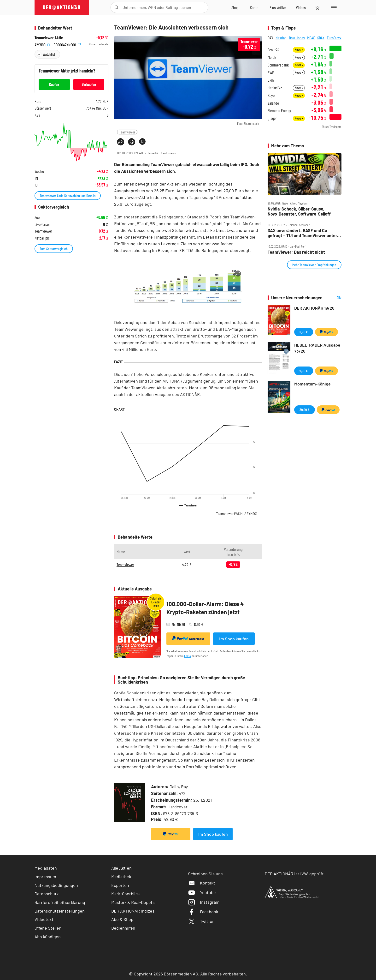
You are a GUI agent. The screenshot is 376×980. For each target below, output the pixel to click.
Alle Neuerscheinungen (333, 298)
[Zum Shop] (235, 7)
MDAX (311, 38)
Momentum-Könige (312, 384)
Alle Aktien (121, 868)
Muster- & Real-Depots (133, 902)
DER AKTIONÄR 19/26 (314, 308)
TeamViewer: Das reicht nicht (296, 252)
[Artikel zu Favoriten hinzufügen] (142, 141)
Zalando (273, 103)
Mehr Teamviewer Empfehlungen (314, 265)
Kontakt (202, 883)
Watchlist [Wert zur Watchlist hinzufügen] (49, 54)
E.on (271, 80)
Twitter (201, 921)
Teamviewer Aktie (49, 38)
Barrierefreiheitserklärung (60, 902)
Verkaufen (89, 84)
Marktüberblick (126, 894)
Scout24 (273, 50)
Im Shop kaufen (234, 639)
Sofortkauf (188, 638)
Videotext (44, 919)
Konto (188, 656)
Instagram (204, 902)
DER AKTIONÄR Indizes (133, 911)
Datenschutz (47, 894)
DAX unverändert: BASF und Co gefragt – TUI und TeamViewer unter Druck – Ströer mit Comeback (302, 233)
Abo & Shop (122, 919)
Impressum (45, 877)
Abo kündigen (48, 937)
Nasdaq (281, 38)
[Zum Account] (254, 7)
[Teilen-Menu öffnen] (121, 142)
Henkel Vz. (275, 88)
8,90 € (304, 332)
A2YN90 (42, 44)
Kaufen (54, 84)
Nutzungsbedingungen (56, 885)
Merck (272, 57)
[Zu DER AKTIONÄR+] (278, 7)
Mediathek (121, 877)
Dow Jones (297, 38)
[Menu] (333, 7)
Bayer (272, 95)
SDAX (321, 38)
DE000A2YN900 (67, 44)
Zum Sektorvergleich (54, 249)
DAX (270, 38)
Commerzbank (278, 65)
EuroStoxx (334, 38)
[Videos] (301, 7)
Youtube (202, 892)
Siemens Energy (279, 111)
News (299, 50)
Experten (120, 885)
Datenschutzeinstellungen (60, 911)
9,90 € (304, 371)
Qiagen (273, 118)
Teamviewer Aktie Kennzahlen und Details (68, 195)
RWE (271, 73)
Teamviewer (127, 132)
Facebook (203, 912)
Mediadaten (46, 868)
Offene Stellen (48, 928)
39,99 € (305, 410)
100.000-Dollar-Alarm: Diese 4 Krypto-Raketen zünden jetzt (205, 608)
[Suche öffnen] (116, 7)
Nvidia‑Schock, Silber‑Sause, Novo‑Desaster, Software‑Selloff (299, 211)
